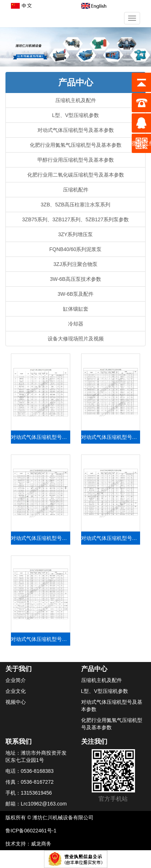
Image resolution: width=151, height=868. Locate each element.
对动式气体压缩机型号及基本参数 (76, 130)
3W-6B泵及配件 (75, 294)
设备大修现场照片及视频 (76, 339)
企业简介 (16, 680)
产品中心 (94, 669)
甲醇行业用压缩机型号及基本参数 (76, 160)
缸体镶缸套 (76, 309)
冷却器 (76, 324)
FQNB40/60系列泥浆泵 (76, 249)
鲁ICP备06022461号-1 (31, 831)
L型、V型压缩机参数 (75, 115)
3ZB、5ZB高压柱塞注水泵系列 (75, 205)
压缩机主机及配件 (76, 100)
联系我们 (19, 742)
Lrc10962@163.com (44, 804)
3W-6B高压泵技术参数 (75, 279)
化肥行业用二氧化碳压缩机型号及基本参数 (76, 175)
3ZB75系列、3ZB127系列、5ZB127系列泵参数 (75, 219)
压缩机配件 (76, 190)
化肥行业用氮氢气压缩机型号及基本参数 (76, 145)
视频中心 (16, 702)
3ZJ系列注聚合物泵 (75, 264)
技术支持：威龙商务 (28, 844)
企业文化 (16, 691)
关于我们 (19, 669)
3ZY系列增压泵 (76, 234)
